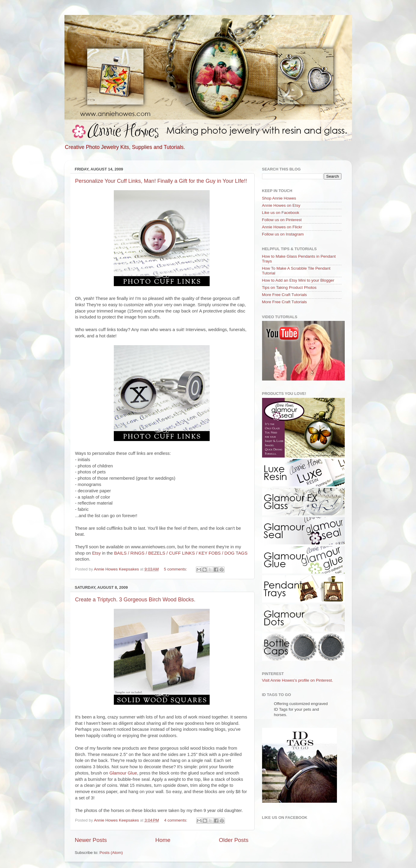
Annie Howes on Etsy (281, 205)
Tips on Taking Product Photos (289, 287)
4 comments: (176, 820)
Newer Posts (91, 840)
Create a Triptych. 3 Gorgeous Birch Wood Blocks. (135, 600)
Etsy (96, 553)
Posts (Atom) (111, 853)
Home (163, 840)
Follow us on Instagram (283, 234)
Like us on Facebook (281, 213)
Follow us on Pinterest (282, 220)
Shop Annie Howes (279, 198)
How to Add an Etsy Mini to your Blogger (298, 280)
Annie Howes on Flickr (282, 227)
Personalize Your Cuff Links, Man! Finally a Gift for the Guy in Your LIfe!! (161, 181)
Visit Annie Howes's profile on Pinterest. (298, 680)
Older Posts (234, 840)
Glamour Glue (123, 773)
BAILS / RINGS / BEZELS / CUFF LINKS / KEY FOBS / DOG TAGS (181, 553)
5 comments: (176, 569)
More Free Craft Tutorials (285, 295)
